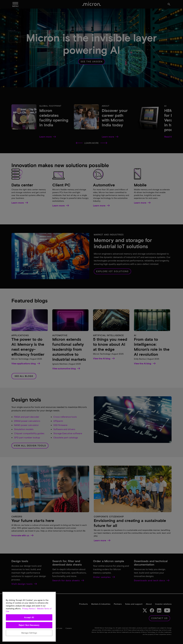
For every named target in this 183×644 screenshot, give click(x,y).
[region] (29, 617)
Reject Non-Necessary (29, 625)
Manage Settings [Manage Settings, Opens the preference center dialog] (29, 633)
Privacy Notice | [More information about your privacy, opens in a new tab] (29, 609)
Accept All (29, 617)
